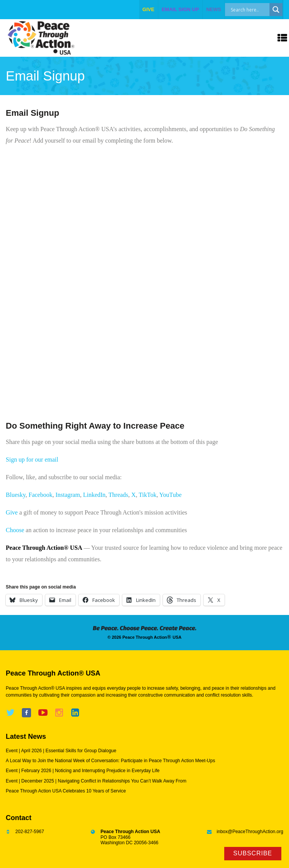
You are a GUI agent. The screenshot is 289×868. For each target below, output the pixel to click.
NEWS (214, 9)
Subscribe (253, 853)
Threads (118, 495)
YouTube (171, 495)
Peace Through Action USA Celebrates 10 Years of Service (66, 791)
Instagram (68, 495)
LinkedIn (94, 495)
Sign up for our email (32, 459)
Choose (15, 530)
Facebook (40, 495)
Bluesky (16, 495)
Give (12, 512)
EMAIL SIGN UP (180, 9)
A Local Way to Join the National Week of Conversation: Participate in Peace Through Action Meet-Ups (110, 761)
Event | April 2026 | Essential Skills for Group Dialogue (61, 751)
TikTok (148, 495)
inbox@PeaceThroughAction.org (250, 832)
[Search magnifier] (276, 10)
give (149, 9)
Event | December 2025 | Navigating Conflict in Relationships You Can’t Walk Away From (96, 781)
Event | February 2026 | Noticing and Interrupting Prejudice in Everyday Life (83, 771)
